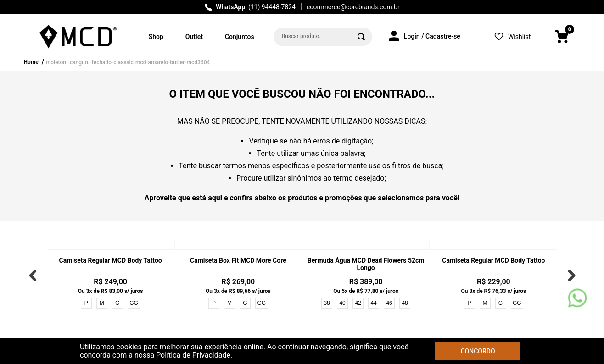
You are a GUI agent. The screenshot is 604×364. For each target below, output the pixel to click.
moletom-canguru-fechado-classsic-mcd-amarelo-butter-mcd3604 (128, 62)
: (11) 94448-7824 (256, 7)
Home (31, 62)
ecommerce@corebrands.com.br (353, 7)
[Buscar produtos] (361, 37)
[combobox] (323, 37)
